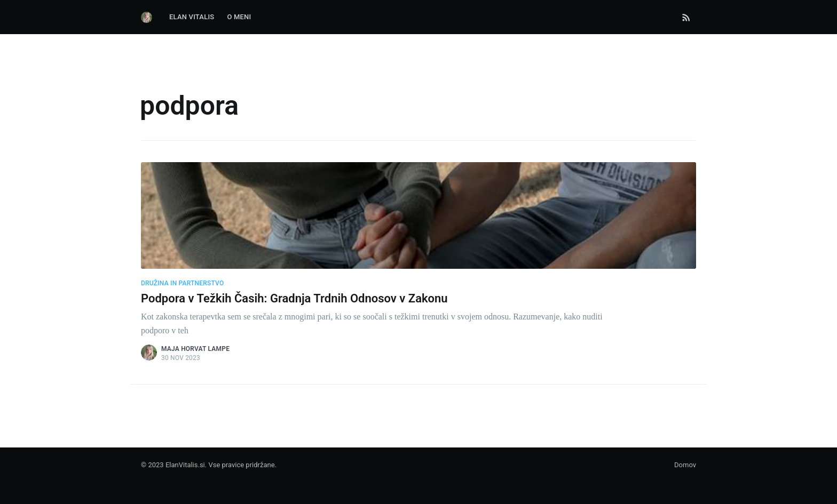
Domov (685, 465)
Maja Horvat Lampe (195, 349)
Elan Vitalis (192, 17)
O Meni (239, 17)
